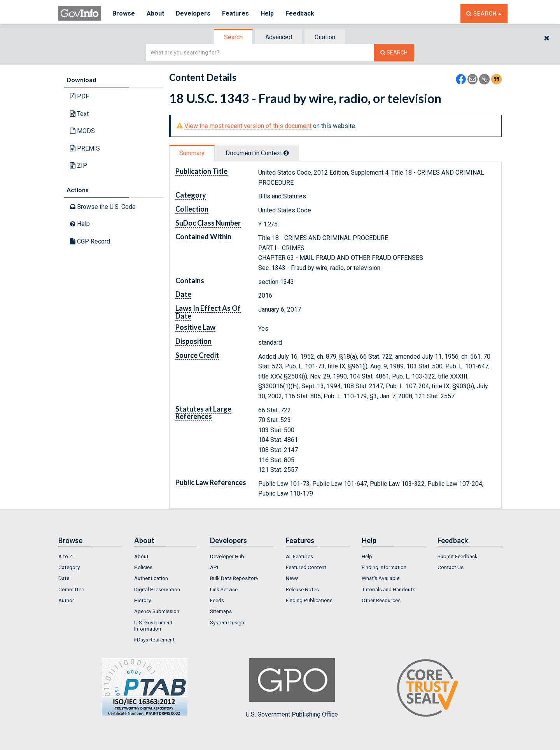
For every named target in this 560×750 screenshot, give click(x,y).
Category (69, 567)
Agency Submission (157, 611)
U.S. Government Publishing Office (292, 688)
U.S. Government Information (153, 626)
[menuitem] (90, 556)
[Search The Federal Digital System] (394, 53)
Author (66, 600)
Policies (143, 567)
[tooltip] (286, 153)
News (292, 578)
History (143, 600)
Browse (124, 13)
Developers (193, 13)
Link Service (224, 589)
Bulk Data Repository (234, 578)
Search (233, 37)
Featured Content (306, 567)
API (214, 567)
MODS (82, 131)
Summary (192, 153)
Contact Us (451, 567)
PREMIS (85, 148)
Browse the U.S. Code (103, 207)
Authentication (151, 578)
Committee (71, 589)
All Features (299, 556)
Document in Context (257, 153)
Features (235, 13)
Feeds (217, 600)
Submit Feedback (458, 556)
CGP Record (90, 241)
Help (267, 13)
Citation (325, 37)
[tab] (234, 37)
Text (79, 114)
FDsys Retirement (154, 640)
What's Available (381, 578)
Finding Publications (309, 600)
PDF (80, 96)
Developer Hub (227, 556)
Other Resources (381, 600)
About (155, 13)
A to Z (66, 556)
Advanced (279, 37)
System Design (227, 622)
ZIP (79, 166)
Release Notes (302, 589)
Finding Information (384, 567)
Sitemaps (221, 611)
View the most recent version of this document (248, 126)
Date (64, 578)
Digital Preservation (157, 589)
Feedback (300, 13)
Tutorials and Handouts (388, 589)
